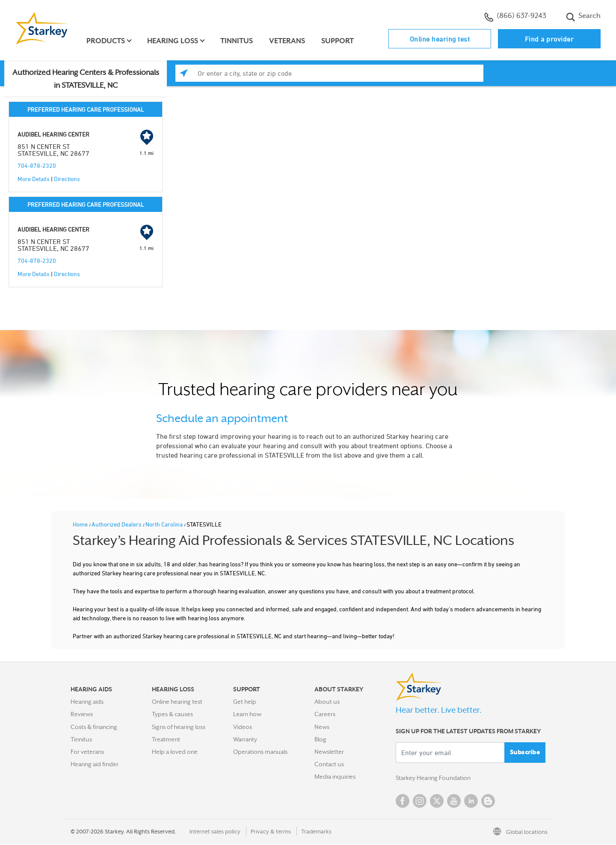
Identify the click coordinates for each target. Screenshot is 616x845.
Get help (245, 702)
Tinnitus (237, 41)
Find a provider (549, 39)
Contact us (329, 764)
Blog (320, 739)
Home (81, 524)
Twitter (437, 801)
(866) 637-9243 (515, 17)
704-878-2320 (37, 165)
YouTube (454, 801)
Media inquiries (335, 777)
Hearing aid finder (95, 764)
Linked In (471, 801)
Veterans (287, 41)
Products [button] (106, 41)
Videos (243, 727)
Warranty (245, 739)
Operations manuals (260, 752)
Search (583, 17)
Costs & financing (94, 727)
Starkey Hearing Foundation (433, 778)
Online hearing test (440, 39)
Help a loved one (175, 752)
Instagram (420, 801)
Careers (325, 714)
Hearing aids (87, 702)
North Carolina (165, 524)
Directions (67, 179)
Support (338, 41)
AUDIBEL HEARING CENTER (53, 134)
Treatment (166, 739)
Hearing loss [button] (173, 41)
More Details (34, 179)
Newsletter (329, 752)
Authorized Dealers (117, 524)
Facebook (403, 801)
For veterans (87, 752)
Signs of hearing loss (179, 727)
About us (327, 702)
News (322, 727)
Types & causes (172, 714)
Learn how (247, 714)
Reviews (82, 714)
